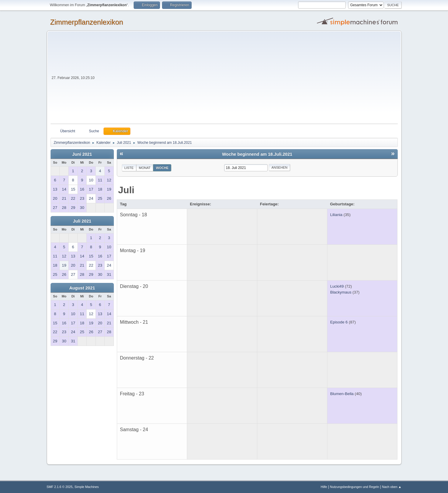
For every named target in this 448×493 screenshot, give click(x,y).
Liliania (337, 215)
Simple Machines (87, 487)
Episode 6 (339, 322)
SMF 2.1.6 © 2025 (60, 487)
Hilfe (324, 487)
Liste (129, 168)
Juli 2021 (82, 221)
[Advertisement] (247, 79)
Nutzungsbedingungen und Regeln (355, 487)
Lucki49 (337, 286)
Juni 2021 (82, 154)
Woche (162, 168)
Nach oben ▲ (392, 487)
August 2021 (82, 288)
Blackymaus (341, 292)
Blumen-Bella (342, 394)
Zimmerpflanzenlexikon (87, 22)
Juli (126, 190)
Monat (145, 168)
